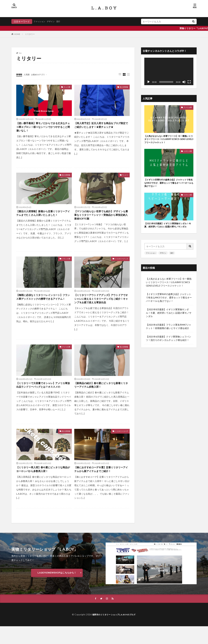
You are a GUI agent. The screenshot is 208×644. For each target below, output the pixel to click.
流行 (62, 21)
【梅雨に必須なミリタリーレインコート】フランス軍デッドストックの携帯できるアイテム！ (43, 304)
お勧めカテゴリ (41, 74)
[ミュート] (184, 82)
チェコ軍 (67, 87)
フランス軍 (66, 263)
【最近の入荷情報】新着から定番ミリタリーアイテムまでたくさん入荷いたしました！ (43, 218)
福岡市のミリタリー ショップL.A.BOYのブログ (114, 632)
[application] (169, 72)
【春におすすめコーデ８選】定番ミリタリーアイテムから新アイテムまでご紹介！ (101, 484)
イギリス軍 (188, 153)
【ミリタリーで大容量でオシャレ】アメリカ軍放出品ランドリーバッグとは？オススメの (43, 398)
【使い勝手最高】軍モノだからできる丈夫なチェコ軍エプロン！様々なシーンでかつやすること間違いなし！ (43, 128)
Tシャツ (125, 177)
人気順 (28, 74)
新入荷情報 (124, 87)
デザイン (53, 21)
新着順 (20, 74)
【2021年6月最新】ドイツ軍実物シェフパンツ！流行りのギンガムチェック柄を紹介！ (169, 346)
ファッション (40, 21)
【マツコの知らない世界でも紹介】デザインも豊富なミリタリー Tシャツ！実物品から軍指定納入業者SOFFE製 (102, 218)
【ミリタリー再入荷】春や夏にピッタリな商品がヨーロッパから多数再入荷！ (43, 482)
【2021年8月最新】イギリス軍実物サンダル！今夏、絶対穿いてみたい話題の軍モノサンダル (169, 230)
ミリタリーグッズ (122, 263)
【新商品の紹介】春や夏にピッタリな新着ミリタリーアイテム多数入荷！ (101, 396)
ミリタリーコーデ (122, 443)
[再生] (149, 82)
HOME (17, 34)
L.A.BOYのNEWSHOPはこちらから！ (57, 590)
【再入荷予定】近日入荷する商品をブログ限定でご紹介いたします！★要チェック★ (101, 128)
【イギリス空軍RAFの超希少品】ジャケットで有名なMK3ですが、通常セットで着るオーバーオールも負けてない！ (169, 185)
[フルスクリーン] (189, 82)
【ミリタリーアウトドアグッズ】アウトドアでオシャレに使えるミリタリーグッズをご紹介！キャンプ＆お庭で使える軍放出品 (101, 306)
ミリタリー (30, 34)
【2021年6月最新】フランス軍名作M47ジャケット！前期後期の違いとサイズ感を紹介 (169, 334)
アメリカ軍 (66, 357)
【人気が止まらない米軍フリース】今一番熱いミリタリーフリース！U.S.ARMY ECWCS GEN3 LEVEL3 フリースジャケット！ (169, 140)
